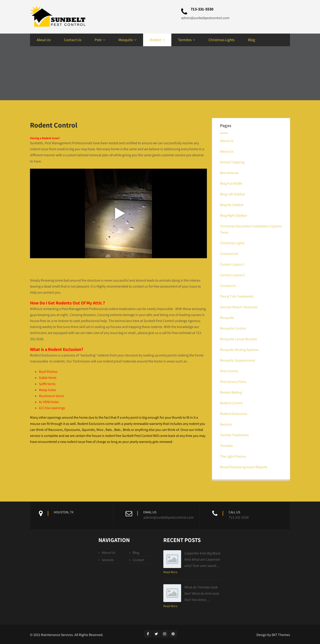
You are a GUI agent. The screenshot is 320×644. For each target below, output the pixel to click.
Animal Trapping (232, 162)
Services (226, 424)
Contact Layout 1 (232, 264)
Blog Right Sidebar (234, 215)
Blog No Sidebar (232, 205)
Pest (100, 40)
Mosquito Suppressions (238, 360)
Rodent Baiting (231, 392)
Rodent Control (231, 403)
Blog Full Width (231, 183)
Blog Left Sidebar (233, 194)
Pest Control (229, 371)
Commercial (229, 254)
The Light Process (233, 456)
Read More (170, 572)
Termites (187, 40)
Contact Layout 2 (232, 275)
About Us (44, 40)
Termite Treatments (234, 435)
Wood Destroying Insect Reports (244, 467)
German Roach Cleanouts (239, 307)
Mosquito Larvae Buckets (239, 339)
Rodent (157, 40)
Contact (138, 560)
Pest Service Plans (233, 382)
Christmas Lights (222, 40)
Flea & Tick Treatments (237, 296)
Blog (252, 40)
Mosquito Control (233, 328)
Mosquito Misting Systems (239, 350)
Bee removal (229, 173)
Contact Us (73, 40)
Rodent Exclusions (234, 414)
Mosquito (127, 40)
